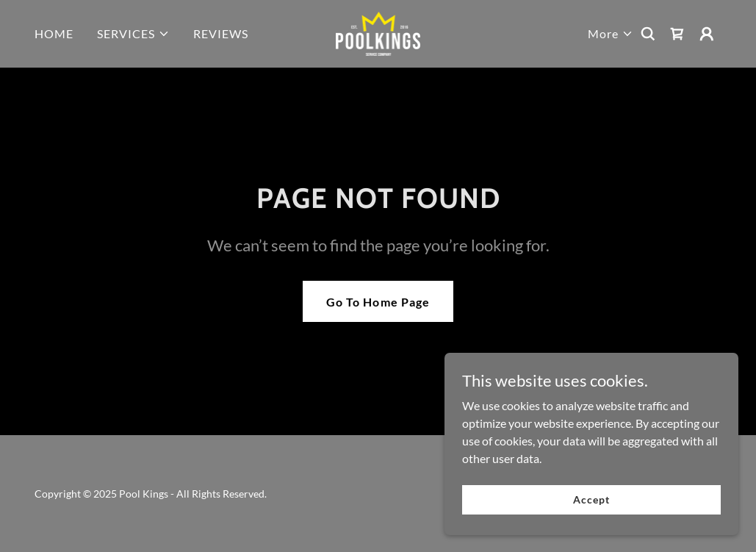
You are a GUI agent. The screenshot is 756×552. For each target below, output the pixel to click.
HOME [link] (54, 33)
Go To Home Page (378, 302)
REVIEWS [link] (221, 33)
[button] (133, 34)
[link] (378, 32)
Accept (591, 499)
